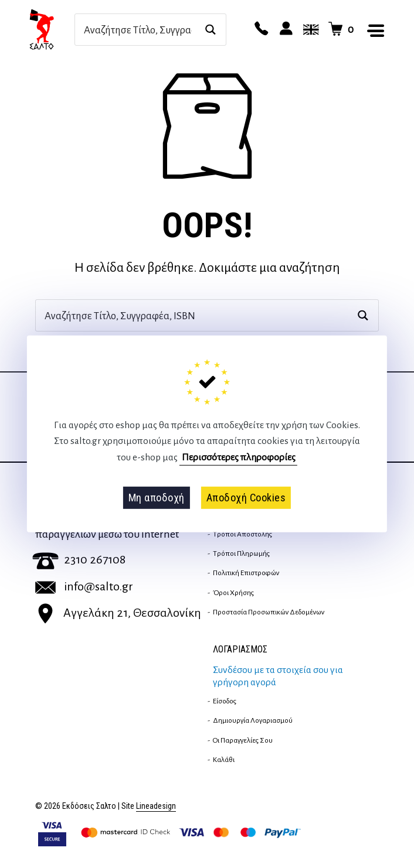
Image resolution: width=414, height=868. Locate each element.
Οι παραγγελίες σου (243, 740)
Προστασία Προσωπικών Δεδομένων (269, 612)
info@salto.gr (84, 586)
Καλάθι (224, 760)
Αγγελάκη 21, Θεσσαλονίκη (118, 613)
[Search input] (138, 30)
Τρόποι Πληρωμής (241, 553)
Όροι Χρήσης (233, 593)
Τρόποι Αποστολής (242, 534)
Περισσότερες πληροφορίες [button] (239, 457)
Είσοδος (225, 701)
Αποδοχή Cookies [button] (246, 498)
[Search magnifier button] (210, 30)
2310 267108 (79, 559)
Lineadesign (156, 806)
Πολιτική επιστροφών (246, 573)
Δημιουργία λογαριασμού (253, 720)
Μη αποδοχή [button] (157, 498)
